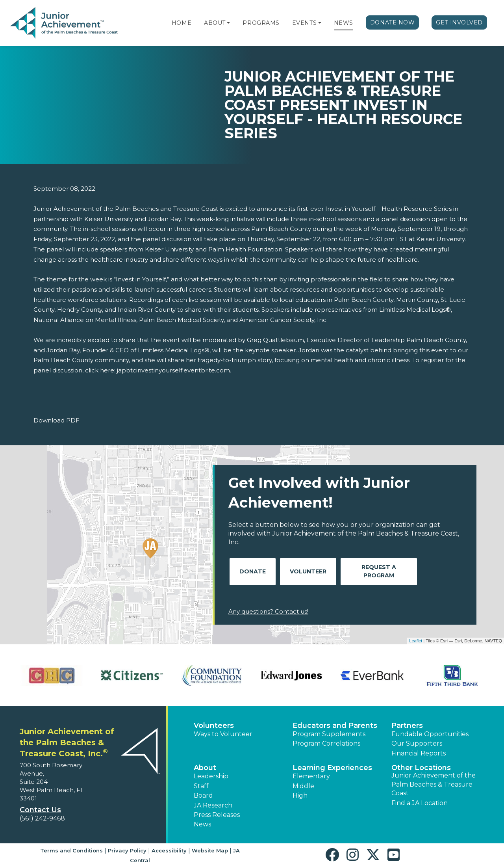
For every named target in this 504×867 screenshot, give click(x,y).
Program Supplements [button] (329, 734)
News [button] (202, 824)
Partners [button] (407, 726)
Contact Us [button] (40, 810)
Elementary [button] (311, 776)
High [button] (300, 795)
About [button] (205, 768)
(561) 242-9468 (42, 818)
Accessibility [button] (169, 850)
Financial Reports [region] (419, 753)
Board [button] (203, 795)
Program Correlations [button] (326, 743)
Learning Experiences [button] (332, 768)
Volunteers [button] (214, 726)
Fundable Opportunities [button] (430, 734)
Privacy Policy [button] (127, 850)
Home (182, 23)
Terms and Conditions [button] (71, 850)
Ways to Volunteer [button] (223, 734)
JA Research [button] (213, 805)
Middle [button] (303, 786)
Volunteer (308, 571)
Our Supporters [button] (417, 743)
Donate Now (393, 22)
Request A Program (379, 571)
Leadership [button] (211, 776)
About (215, 23)
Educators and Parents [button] (335, 726)
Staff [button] (201, 786)
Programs (261, 23)
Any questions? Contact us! (268, 611)
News (344, 23)
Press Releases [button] (217, 815)
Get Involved (459, 22)
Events (304, 23)
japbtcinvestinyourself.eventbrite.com (173, 370)
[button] (228, 23)
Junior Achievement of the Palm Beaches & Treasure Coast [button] (434, 784)
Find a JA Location (420, 803)
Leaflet (416, 641)
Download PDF (57, 420)
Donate (253, 571)
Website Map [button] (210, 850)
